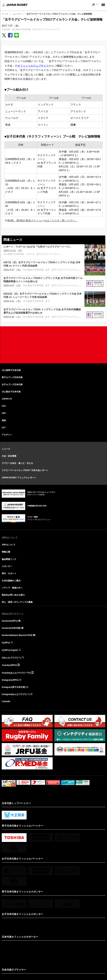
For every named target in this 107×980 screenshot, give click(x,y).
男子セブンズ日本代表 (12, 377)
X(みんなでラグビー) (11, 658)
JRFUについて (9, 545)
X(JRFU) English (10, 650)
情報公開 (6, 552)
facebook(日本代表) (11, 628)
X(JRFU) (6, 643)
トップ (5, 14)
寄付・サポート (9, 573)
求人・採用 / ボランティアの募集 (17, 602)
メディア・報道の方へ (12, 588)
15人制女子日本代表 (21, 29)
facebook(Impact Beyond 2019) (17, 635)
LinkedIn (6, 701)
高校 (4, 420)
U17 (4, 428)
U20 (4, 413)
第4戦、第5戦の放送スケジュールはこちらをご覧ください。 (42, 220)
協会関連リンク (9, 559)
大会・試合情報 (9, 456)
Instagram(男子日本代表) (14, 687)
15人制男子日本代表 (11, 370)
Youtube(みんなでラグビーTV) (16, 673)
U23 (4, 406)
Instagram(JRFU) (10, 680)
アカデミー (7, 435)
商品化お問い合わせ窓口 (13, 595)
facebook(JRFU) (10, 621)
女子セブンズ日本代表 (12, 385)
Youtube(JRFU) (9, 665)
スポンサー (7, 566)
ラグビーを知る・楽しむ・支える (17, 463)
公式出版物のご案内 (11, 581)
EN (97, 5)
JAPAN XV (7, 399)
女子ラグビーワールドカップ (46, 29)
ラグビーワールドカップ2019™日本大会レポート (25, 470)
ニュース (17, 14)
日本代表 (6, 29)
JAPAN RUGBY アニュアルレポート (19, 478)
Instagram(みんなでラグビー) (16, 694)
